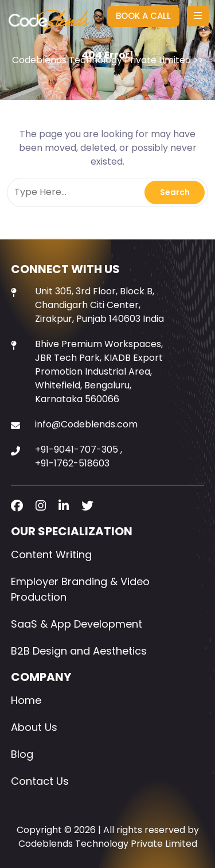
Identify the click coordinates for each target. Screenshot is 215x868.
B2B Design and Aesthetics (79, 651)
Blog (22, 754)
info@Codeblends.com (86, 424)
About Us (34, 727)
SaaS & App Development (77, 624)
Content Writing (51, 554)
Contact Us (40, 781)
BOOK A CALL (143, 16)
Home (26, 700)
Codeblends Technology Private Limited (101, 60)
